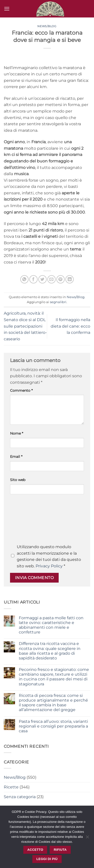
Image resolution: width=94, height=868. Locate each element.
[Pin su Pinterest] (61, 279)
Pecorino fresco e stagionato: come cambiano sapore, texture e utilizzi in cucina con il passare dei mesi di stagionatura (54, 677)
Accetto (35, 850)
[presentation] (31, 521)
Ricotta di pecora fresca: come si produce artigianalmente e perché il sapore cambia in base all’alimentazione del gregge (53, 703)
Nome (17, 433)
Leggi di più (47, 859)
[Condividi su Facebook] (33, 279)
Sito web (18, 480)
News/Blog (47, 26)
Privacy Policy (49, 566)
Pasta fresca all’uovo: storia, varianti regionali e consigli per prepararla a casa (53, 726)
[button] (7, 9)
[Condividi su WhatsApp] (24, 279)
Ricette (11, 787)
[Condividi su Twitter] (42, 279)
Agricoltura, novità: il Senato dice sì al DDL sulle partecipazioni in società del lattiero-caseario (25, 326)
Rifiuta (60, 850)
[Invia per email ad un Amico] (52, 279)
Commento (21, 390)
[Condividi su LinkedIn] (70, 279)
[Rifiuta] (87, 838)
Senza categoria (20, 797)
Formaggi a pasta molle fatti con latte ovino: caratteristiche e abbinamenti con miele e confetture (51, 625)
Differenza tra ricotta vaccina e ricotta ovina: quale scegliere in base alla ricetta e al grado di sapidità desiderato (50, 651)
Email (16, 457)
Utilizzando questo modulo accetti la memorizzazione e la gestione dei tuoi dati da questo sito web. (49, 556)
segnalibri (58, 302)
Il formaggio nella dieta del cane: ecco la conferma (70, 326)
